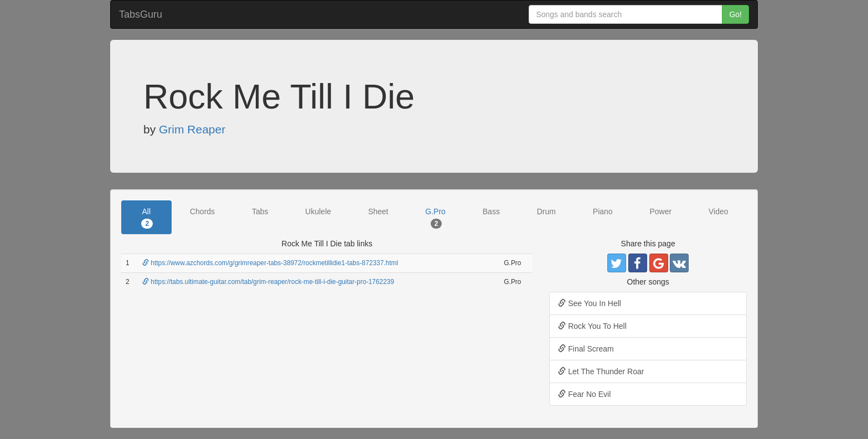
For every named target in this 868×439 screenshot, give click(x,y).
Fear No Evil (584, 394)
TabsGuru (141, 14)
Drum (546, 211)
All (147, 218)
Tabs (260, 211)
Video (719, 211)
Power (660, 211)
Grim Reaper (192, 129)
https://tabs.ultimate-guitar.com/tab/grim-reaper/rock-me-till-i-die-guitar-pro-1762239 (268, 282)
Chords (202, 211)
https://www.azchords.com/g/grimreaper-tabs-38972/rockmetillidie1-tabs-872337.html (270, 263)
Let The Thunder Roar (601, 371)
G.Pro (435, 218)
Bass (491, 211)
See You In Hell (590, 303)
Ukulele (318, 211)
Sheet (378, 211)
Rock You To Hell (592, 326)
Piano (603, 211)
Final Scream (586, 349)
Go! (735, 14)
